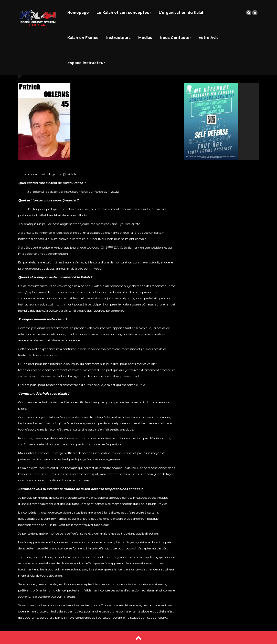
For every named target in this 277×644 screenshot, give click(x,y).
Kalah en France (83, 38)
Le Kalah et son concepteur (124, 13)
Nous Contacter (175, 38)
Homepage (78, 13)
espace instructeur (86, 63)
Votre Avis (209, 38)
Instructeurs (118, 38)
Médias (145, 38)
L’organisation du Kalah (182, 13)
